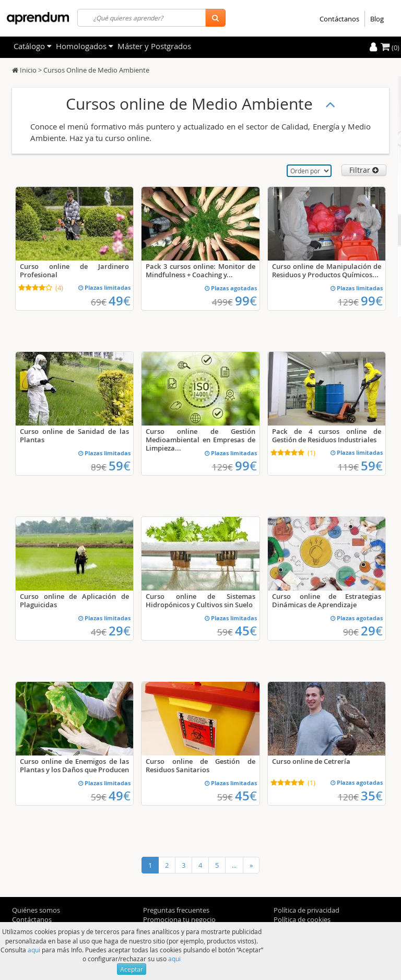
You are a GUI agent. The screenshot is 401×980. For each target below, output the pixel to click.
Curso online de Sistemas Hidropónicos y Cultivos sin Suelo (200, 600)
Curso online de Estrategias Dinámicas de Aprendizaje (327, 600)
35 (372, 796)
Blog (377, 19)
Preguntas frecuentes (176, 910)
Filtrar (364, 170)
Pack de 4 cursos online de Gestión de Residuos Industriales (327, 435)
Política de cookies (302, 919)
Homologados (85, 46)
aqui (34, 950)
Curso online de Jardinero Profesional (74, 270)
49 (120, 301)
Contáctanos (339, 19)
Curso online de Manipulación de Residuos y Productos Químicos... (327, 270)
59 (120, 466)
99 (246, 301)
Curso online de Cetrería (311, 761)
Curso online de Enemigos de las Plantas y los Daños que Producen (74, 765)
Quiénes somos (36, 910)
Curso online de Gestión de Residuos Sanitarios (200, 765)
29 (120, 631)
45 (246, 631)
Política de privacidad (306, 910)
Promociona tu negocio (179, 919)
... (234, 865)
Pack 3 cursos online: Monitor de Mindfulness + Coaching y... (200, 270)
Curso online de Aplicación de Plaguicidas (74, 600)
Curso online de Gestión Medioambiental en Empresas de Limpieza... (200, 440)
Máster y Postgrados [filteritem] (154, 46)
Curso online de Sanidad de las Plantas (74, 435)
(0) (390, 48)
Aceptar (132, 969)
